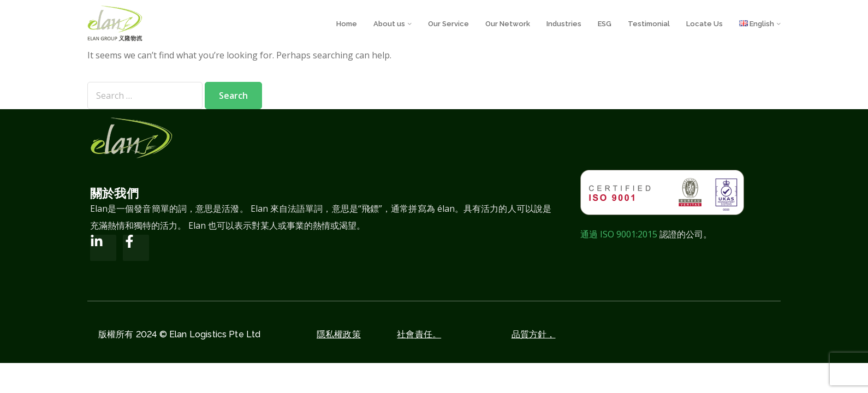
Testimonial (649, 24)
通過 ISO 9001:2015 (619, 234)
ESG (605, 24)
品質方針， (534, 334)
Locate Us (704, 24)
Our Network (508, 24)
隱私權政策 (339, 334)
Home (347, 24)
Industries (564, 24)
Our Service (448, 24)
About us (389, 24)
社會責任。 (419, 334)
